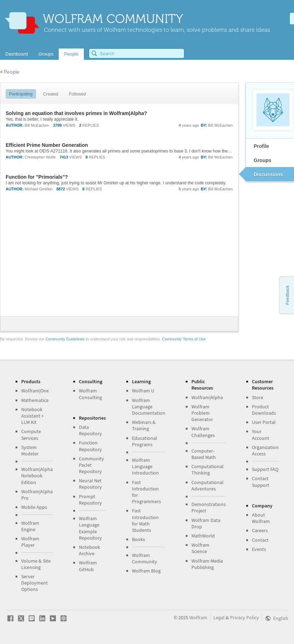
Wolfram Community (145, 558)
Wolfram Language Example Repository (90, 528)
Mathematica (35, 400)
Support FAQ (265, 469)
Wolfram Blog (146, 571)
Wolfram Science (200, 548)
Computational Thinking (207, 470)
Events (259, 549)
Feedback (287, 295)
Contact (260, 540)
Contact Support (261, 482)
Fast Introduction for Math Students (145, 520)
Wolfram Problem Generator (202, 413)
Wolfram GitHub (88, 566)
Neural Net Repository (90, 484)
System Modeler (30, 450)
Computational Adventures (207, 485)
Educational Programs (145, 441)
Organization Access (265, 450)
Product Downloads (264, 410)
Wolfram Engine (30, 526)
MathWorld (203, 536)
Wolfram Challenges (203, 432)
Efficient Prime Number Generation (47, 145)
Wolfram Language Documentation (149, 407)
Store (258, 397)
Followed (77, 94)
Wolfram (198, 617)
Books (139, 539)
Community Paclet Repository (91, 465)
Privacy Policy (244, 617)
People (10, 72)
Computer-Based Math (204, 454)
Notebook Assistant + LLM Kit (33, 416)
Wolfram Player (30, 542)
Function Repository (90, 446)
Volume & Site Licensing (36, 564)
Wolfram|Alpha (207, 397)
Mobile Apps (34, 507)
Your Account (261, 435)
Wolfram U (143, 391)
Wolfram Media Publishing (207, 564)
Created (51, 94)
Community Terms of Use (184, 339)
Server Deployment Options (34, 583)
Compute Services (31, 435)
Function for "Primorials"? (37, 177)
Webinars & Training (144, 425)
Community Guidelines (65, 339)
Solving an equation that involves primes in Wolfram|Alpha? (76, 113)
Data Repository (90, 430)
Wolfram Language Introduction (145, 466)
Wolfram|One (35, 391)
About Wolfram (261, 518)
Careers (260, 530)
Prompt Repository (90, 500)
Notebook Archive (90, 550)
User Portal (264, 422)
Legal (219, 617)
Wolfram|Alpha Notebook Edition (37, 476)
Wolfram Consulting (90, 394)
